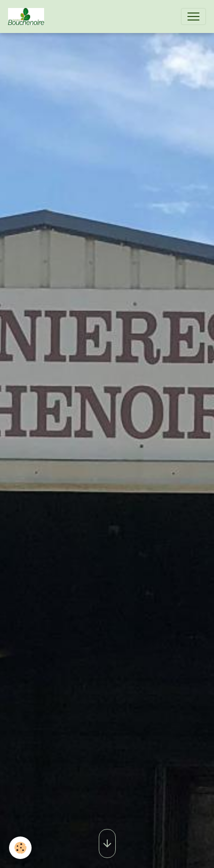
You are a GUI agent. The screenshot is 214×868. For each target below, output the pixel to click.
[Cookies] (20, 848)
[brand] (28, 16)
